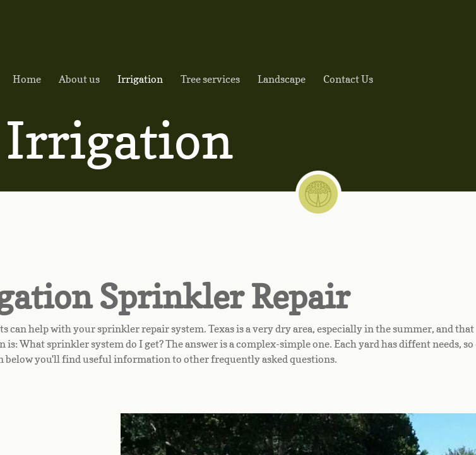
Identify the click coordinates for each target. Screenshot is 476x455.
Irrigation (140, 79)
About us (79, 79)
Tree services (210, 79)
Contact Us (348, 79)
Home (27, 79)
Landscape (282, 79)
